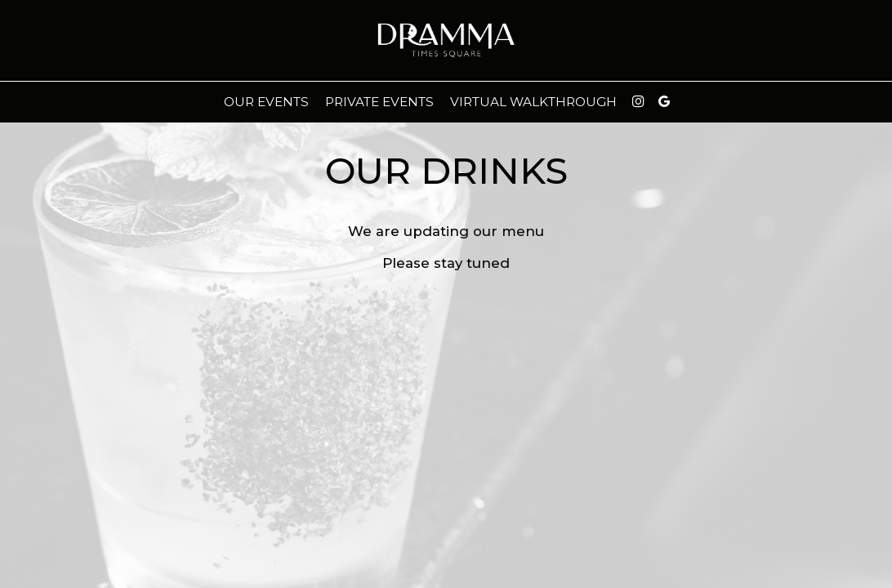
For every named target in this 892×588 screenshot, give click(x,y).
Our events (266, 102)
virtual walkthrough (533, 102)
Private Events (379, 102)
